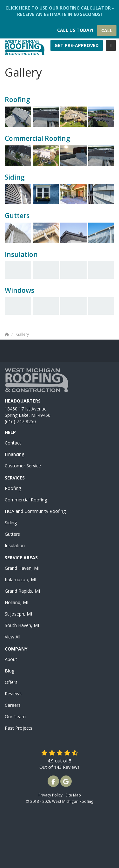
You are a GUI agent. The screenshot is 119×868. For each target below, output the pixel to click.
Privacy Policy (50, 795)
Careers (13, 705)
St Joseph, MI (18, 614)
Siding (11, 523)
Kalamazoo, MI (20, 579)
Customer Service (23, 466)
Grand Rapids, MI (22, 591)
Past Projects (19, 728)
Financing (14, 454)
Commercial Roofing (26, 500)
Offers (11, 682)
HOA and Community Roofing (35, 511)
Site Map (73, 795)
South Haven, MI (22, 625)
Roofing (13, 488)
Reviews (13, 694)
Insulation (15, 545)
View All (13, 637)
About (11, 659)
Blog (10, 671)
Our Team (15, 716)
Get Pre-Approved (77, 45)
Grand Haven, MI (22, 568)
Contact (13, 443)
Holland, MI (17, 602)
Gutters (12, 534)
